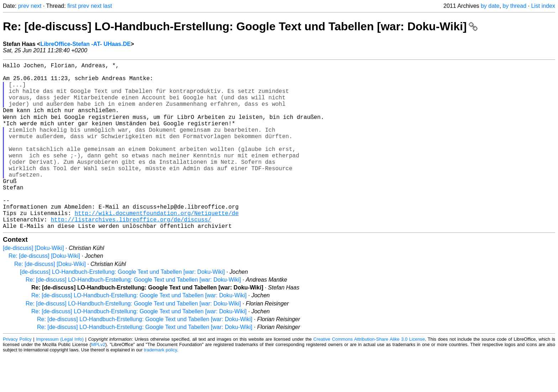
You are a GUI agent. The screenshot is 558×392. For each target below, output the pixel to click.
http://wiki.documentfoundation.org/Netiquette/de (157, 247)
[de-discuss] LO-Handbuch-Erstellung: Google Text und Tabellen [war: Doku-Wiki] (122, 309)
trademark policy (160, 386)
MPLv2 (98, 381)
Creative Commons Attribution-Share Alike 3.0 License (369, 376)
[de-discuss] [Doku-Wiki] (33, 285)
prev (24, 6)
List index (543, 6)
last (108, 6)
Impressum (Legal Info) (60, 376)
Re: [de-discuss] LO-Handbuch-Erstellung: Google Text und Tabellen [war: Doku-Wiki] (240, 26)
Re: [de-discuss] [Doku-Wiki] (44, 292)
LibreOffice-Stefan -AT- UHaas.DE (85, 44)
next (36, 6)
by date (490, 6)
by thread (514, 6)
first (72, 6)
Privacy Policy (17, 376)
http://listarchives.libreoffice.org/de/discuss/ (131, 255)
